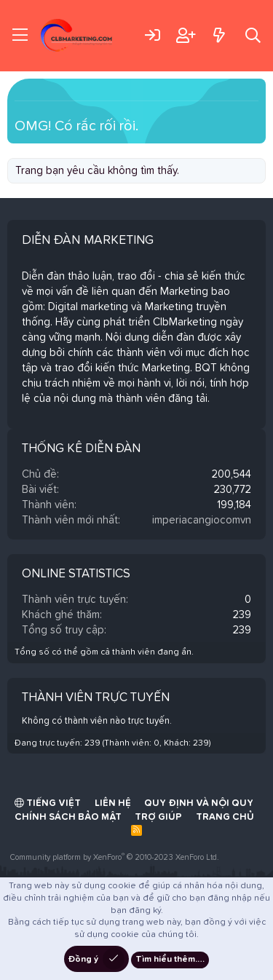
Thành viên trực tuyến (96, 698)
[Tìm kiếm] (253, 35)
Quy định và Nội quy (199, 803)
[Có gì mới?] (219, 35)
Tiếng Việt (48, 803)
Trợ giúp (158, 817)
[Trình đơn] (20, 36)
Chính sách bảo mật (68, 817)
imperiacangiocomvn (202, 520)
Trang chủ (225, 817)
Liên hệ (113, 803)
